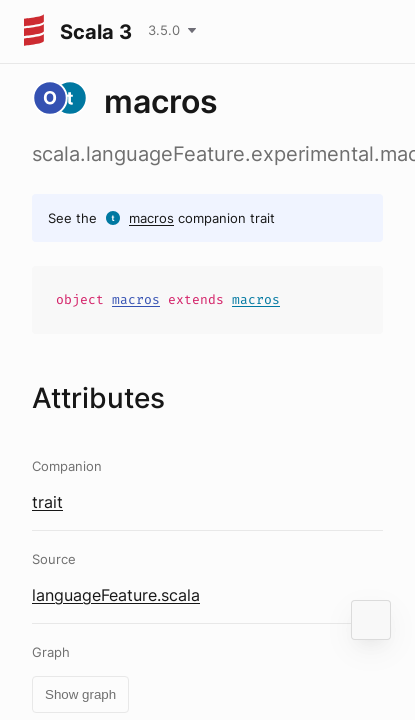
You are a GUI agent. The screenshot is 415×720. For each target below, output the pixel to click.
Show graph (80, 694)
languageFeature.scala (116, 595)
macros (151, 218)
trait (47, 502)
